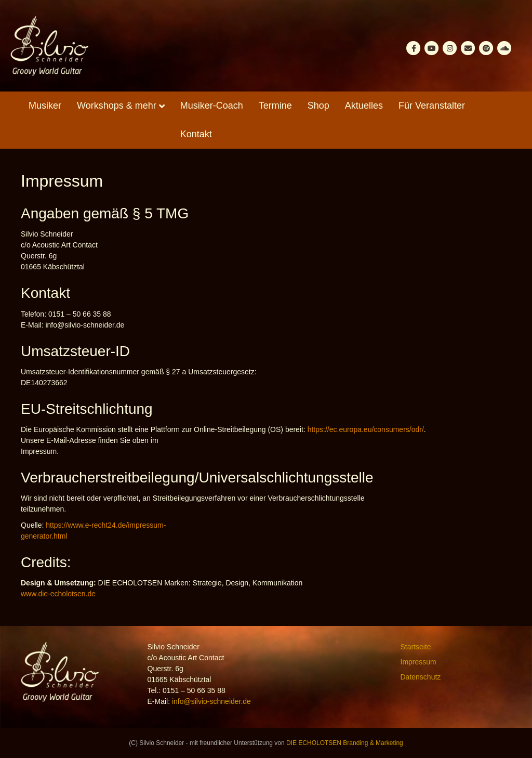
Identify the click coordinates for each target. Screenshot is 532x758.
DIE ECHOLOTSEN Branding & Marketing (345, 743)
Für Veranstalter (432, 106)
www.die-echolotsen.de (58, 594)
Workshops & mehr (117, 106)
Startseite (416, 647)
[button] (23, 735)
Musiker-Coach (212, 106)
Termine (275, 106)
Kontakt (196, 134)
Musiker (45, 106)
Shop (318, 106)
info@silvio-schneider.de (211, 701)
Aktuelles (364, 106)
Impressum (418, 662)
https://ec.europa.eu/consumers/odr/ (366, 429)
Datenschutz (421, 677)
